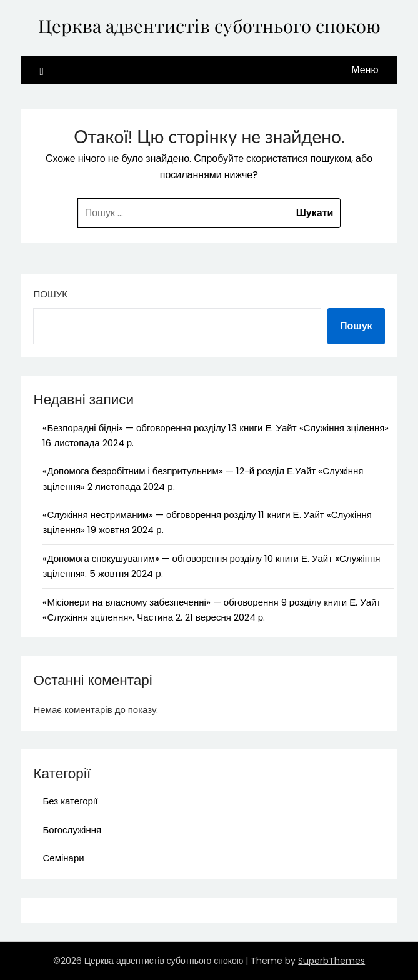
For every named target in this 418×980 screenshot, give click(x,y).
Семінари (63, 858)
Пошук (50, 294)
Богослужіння (72, 830)
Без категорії (70, 801)
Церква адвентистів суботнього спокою (209, 26)
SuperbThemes (331, 961)
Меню (365, 70)
